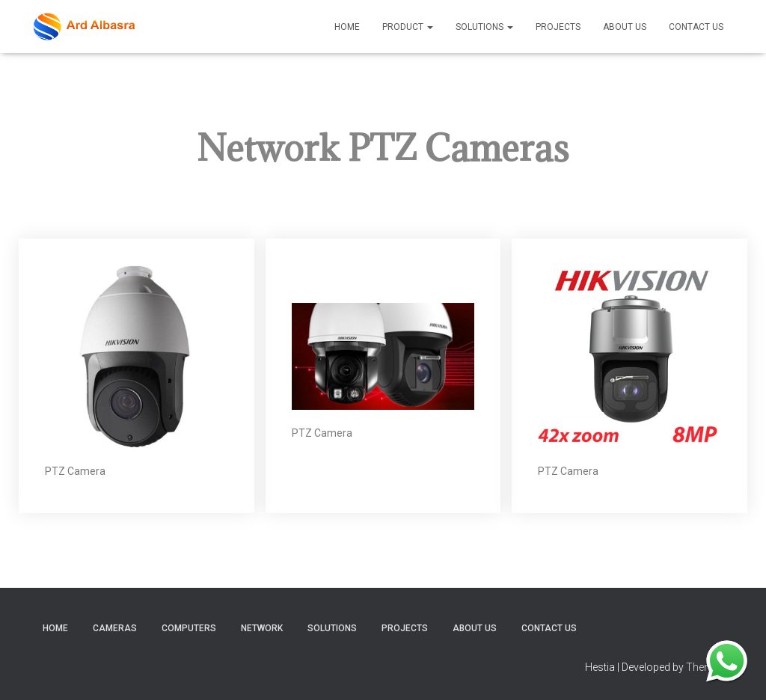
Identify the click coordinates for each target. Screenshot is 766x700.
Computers (189, 628)
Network (262, 628)
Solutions (484, 27)
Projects (558, 27)
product (408, 27)
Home (347, 27)
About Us (625, 27)
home (55, 628)
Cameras (115, 628)
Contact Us (696, 27)
